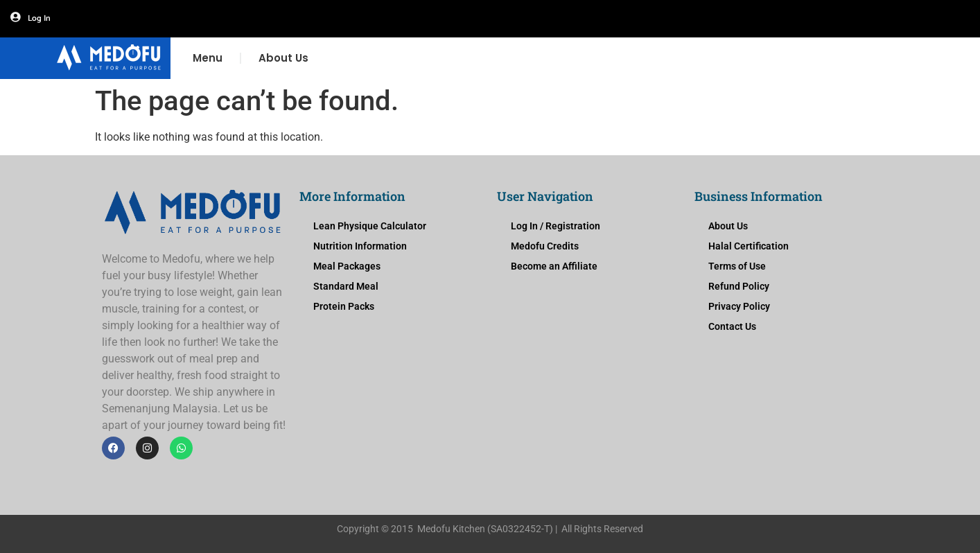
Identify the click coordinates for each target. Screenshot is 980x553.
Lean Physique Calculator (370, 226)
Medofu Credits (545, 246)
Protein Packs (344, 306)
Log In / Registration (555, 226)
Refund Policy (739, 286)
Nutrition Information (360, 246)
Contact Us (732, 326)
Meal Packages (347, 266)
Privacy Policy (739, 306)
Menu (208, 58)
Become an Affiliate (554, 266)
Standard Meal (346, 286)
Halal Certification (749, 246)
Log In (39, 18)
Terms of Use (737, 266)
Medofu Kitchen (451, 529)
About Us (283, 58)
